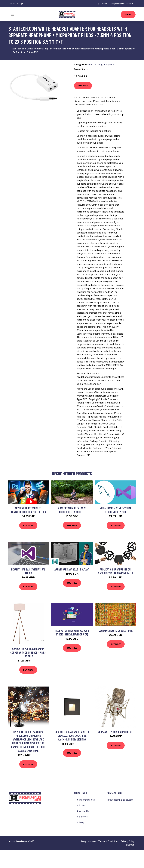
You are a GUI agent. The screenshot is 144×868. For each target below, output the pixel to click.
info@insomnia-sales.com (122, 4)
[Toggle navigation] (12, 14)
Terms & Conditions (108, 841)
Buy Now (83, 86)
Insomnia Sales (87, 800)
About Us (84, 811)
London (104, 4)
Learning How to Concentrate (116, 630)
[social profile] (22, 4)
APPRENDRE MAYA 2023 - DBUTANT (72, 569)
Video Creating (95, 65)
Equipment (109, 65)
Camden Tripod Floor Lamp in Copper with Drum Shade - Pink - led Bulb (28, 652)
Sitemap (130, 845)
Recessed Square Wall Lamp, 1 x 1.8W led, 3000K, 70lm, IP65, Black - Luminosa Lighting (72, 736)
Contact (92, 841)
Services (83, 817)
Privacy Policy (128, 841)
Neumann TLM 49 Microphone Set (116, 732)
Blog (82, 822)
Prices (128, 15)
